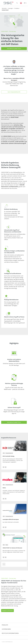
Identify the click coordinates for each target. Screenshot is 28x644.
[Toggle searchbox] (17, 3)
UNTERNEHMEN (6, 629)
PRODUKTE (5, 625)
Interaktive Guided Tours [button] (14, 49)
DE (25, 3)
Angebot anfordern (8, 611)
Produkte (17, 8)
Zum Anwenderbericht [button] (14, 92)
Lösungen (10, 8)
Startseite (4, 8)
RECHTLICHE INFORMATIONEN (10, 633)
